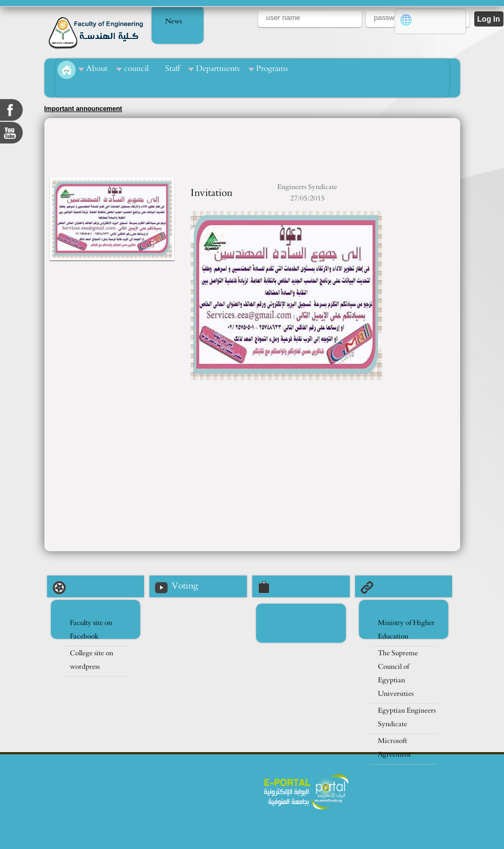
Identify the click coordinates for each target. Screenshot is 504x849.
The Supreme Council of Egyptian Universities (398, 674)
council (136, 68)
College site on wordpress (91, 660)
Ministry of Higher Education (406, 630)
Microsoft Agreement (394, 748)
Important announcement (83, 109)
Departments (218, 68)
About (97, 68)
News (174, 21)
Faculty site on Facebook (91, 630)
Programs (272, 68)
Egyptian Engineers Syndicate (407, 717)
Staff (172, 68)
